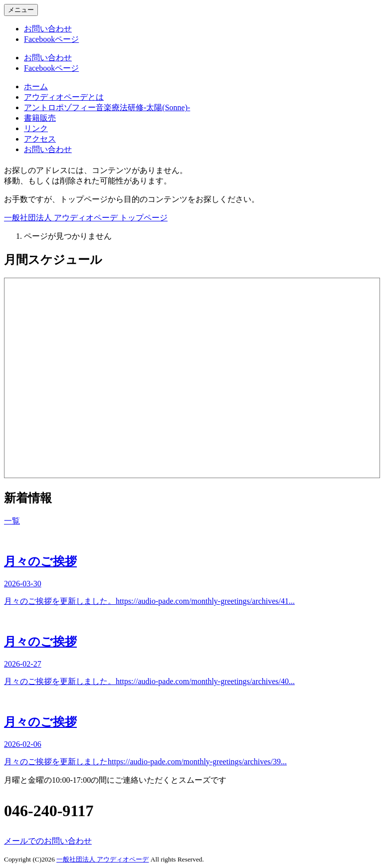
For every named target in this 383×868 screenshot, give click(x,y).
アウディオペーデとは (64, 97)
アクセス (40, 139)
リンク (36, 128)
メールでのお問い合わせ (48, 841)
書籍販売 (40, 118)
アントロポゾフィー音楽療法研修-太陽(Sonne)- (107, 107)
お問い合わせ (48, 149)
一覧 (12, 521)
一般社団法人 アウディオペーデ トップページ (86, 218)
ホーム (36, 87)
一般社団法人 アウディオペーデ (102, 859)
